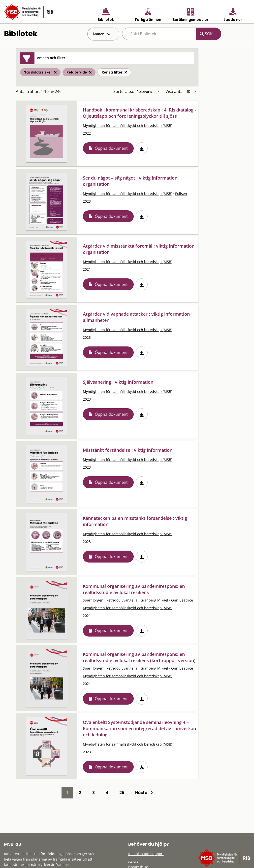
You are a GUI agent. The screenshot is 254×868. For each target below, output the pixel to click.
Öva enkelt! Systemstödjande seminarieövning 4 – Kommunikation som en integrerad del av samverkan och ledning (139, 728)
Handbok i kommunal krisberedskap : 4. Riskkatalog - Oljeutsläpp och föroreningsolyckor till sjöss (140, 113)
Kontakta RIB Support (146, 854)
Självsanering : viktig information (118, 382)
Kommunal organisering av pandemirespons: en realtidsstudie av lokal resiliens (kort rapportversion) (139, 657)
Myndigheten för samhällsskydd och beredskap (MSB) (127, 126)
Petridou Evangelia (122, 600)
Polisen (181, 194)
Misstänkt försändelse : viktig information (128, 450)
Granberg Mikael (154, 600)
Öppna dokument (111, 148)
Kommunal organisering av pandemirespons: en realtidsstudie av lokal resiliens (134, 589)
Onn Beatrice (182, 600)
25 (122, 793)
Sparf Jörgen (93, 600)
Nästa (144, 793)
